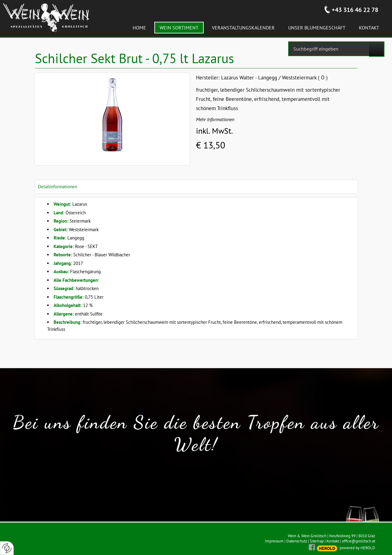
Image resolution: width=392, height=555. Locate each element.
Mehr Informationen (215, 119)
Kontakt (333, 541)
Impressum (274, 541)
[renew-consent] (7, 548)
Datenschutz (297, 541)
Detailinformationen (58, 187)
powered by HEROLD (357, 548)
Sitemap (317, 541)
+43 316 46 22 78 (355, 10)
